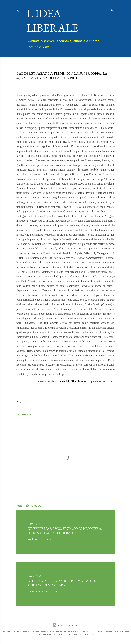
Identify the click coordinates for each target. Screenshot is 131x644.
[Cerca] (113, 9)
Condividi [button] (21, 402)
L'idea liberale (52, 21)
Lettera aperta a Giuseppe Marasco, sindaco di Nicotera (62, 583)
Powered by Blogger (65, 625)
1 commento (45, 539)
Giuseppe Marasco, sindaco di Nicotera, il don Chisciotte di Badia (65, 531)
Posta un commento (49, 591)
